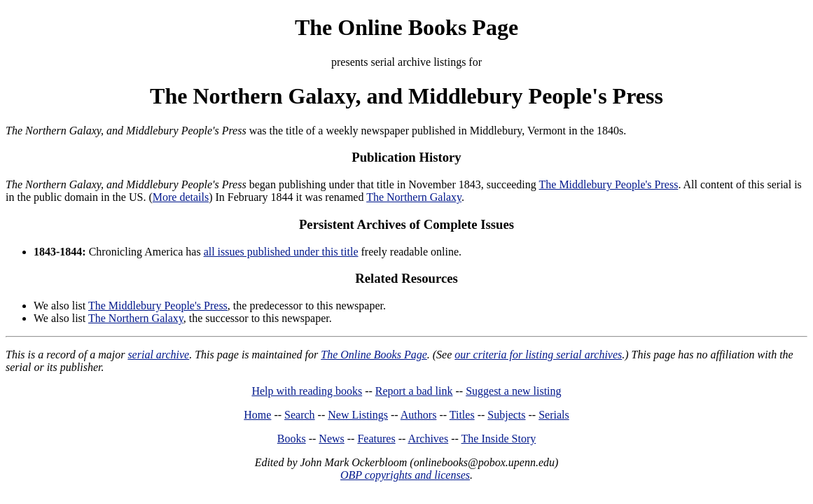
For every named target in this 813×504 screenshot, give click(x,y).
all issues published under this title (281, 252)
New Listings (358, 415)
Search (300, 415)
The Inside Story (499, 439)
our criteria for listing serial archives (538, 355)
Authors (419, 415)
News (331, 439)
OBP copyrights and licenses (405, 475)
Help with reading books (307, 391)
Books (292, 439)
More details (181, 197)
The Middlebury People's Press (609, 184)
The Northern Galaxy (414, 197)
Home (257, 415)
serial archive (158, 355)
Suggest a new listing (513, 391)
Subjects (506, 415)
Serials (554, 415)
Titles (462, 415)
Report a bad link (414, 391)
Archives (428, 439)
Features (376, 439)
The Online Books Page (406, 27)
